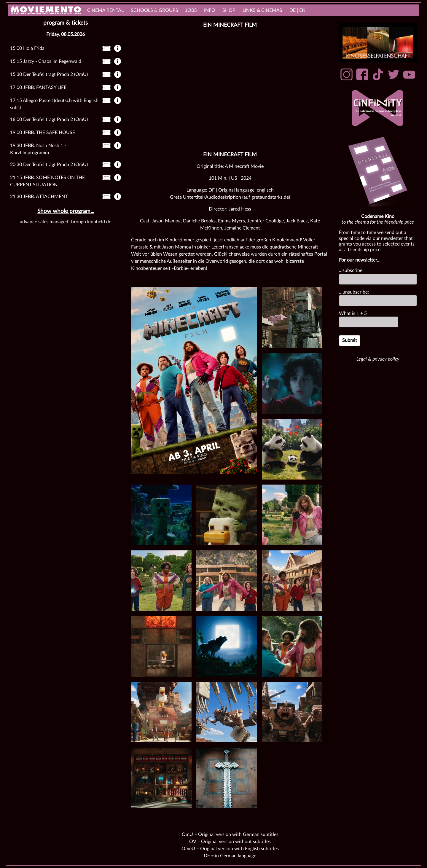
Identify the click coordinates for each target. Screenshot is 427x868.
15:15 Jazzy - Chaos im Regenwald (46, 61)
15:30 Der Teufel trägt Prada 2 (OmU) (49, 74)
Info (210, 10)
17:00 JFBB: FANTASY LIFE (38, 87)
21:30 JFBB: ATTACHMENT (39, 197)
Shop (229, 10)
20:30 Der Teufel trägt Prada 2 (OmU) (49, 165)
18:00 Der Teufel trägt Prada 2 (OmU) (49, 120)
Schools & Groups (154, 10)
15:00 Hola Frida (27, 48)
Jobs (191, 10)
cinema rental (105, 10)
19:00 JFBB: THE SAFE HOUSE (43, 133)
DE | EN (297, 10)
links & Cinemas (262, 10)
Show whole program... (66, 211)
